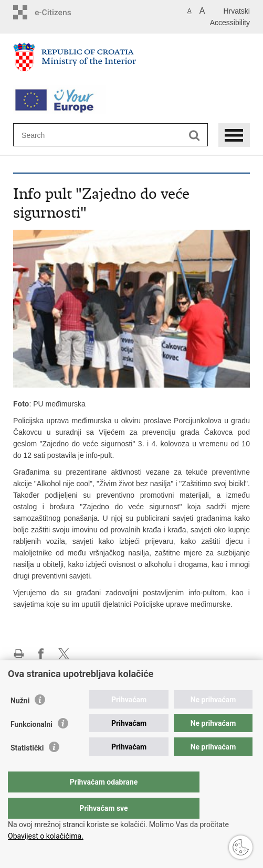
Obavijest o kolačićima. (46, 836)
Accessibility (230, 23)
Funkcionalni (31, 745)
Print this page (19, 654)
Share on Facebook (41, 654)
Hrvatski (236, 11)
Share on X (64, 654)
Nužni (20, 722)
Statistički (27, 769)
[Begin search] (194, 136)
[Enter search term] (60, 135)
